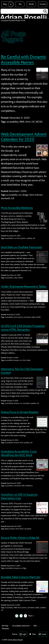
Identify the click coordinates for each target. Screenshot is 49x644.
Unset (44, 634)
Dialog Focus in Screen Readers (20, 412)
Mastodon (5, 628)
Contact (43, 4)
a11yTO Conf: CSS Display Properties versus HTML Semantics (23, 328)
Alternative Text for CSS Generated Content (22, 371)
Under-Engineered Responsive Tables (24, 286)
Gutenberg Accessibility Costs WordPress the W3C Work (19, 453)
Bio (20, 4)
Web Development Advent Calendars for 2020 (24, 137)
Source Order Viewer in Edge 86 (20, 538)
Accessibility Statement (21, 626)
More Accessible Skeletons (17, 208)
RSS (35, 626)
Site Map (5, 626)
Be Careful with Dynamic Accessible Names (24, 59)
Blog (5, 4)
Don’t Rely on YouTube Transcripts (21, 247)
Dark (34, 634)
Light (24, 634)
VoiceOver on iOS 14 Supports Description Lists (19, 496)
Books (31, 4)
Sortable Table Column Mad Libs (21, 577)
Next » (31, 616)
